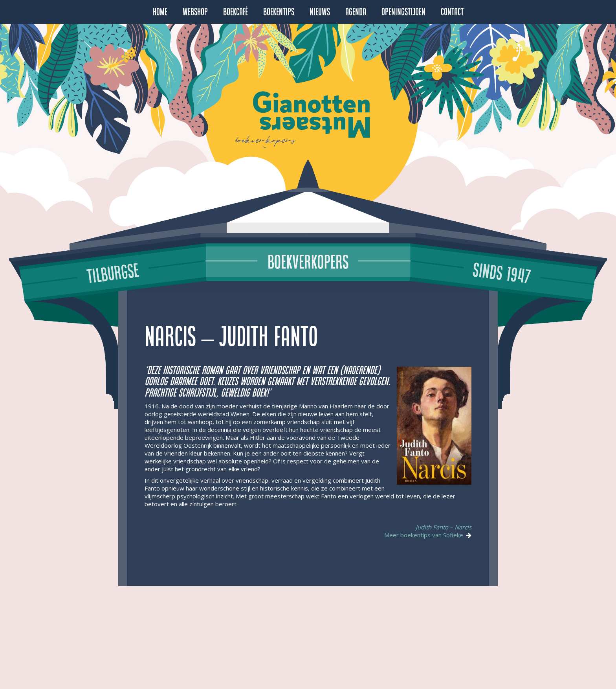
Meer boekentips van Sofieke (425, 535)
